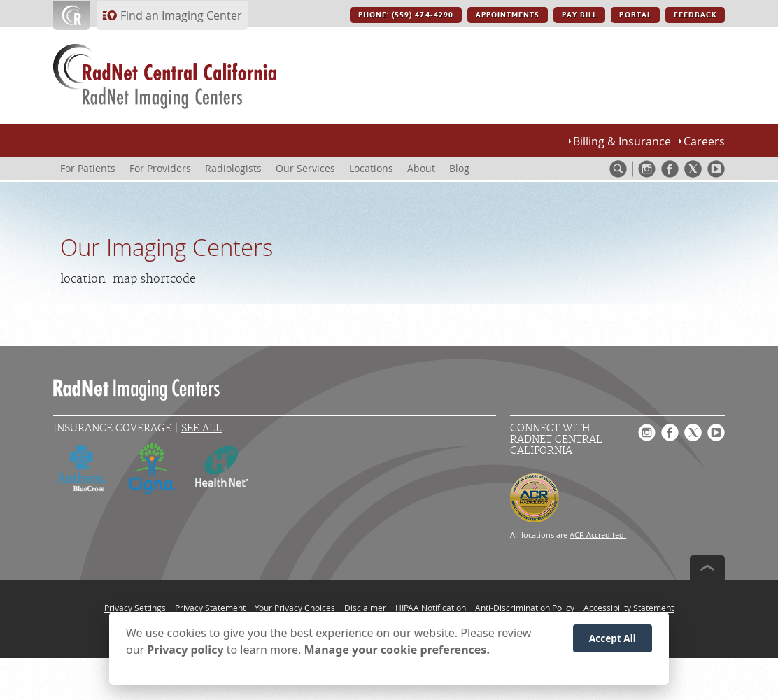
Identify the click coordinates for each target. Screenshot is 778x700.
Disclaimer (365, 608)
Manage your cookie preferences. (397, 652)
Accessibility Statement (629, 608)
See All (201, 428)
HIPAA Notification (431, 608)
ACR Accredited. (598, 535)
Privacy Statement (210, 608)
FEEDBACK (695, 15)
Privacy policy (185, 652)
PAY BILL (579, 15)
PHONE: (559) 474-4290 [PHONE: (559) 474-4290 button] (406, 15)
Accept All (613, 640)
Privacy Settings (135, 608)
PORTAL (635, 15)
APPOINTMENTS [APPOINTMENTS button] (508, 15)
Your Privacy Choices (295, 608)
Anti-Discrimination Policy (525, 608)
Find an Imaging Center (181, 15)
